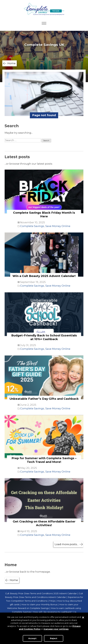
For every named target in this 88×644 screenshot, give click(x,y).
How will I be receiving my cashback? (53, 612)
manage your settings (56, 629)
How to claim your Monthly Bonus (39, 604)
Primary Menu (44, 23)
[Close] (83, 617)
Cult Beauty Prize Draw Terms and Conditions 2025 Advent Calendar (41, 593)
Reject (54, 638)
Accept (32, 638)
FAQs (52, 601)
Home (11, 63)
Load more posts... (66, 544)
